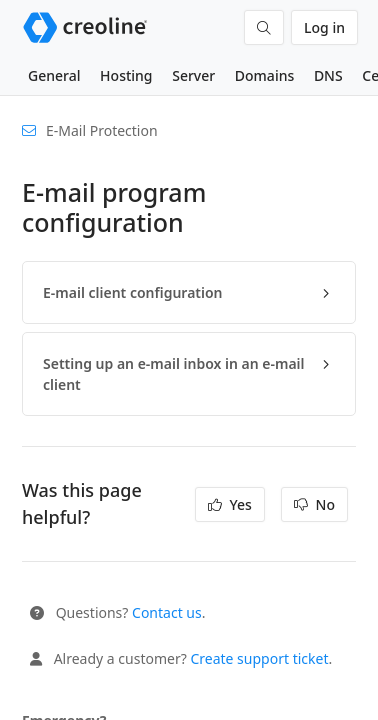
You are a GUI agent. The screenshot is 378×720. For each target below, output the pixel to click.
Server (193, 75)
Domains (264, 75)
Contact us (167, 612)
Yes (230, 504)
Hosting (126, 75)
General (54, 75)
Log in (324, 27)
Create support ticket (259, 658)
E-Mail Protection (102, 130)
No (314, 504)
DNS (328, 75)
